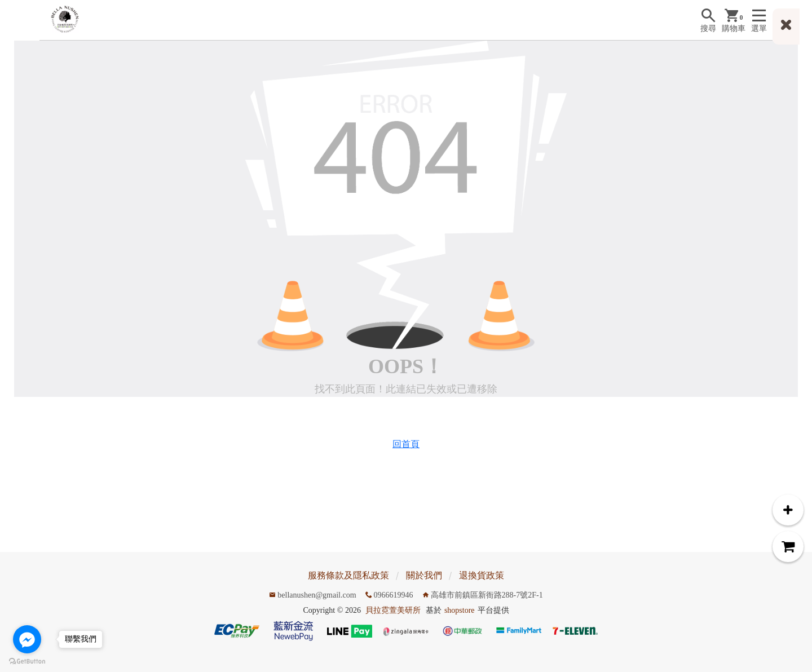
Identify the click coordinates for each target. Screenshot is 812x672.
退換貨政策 (482, 575)
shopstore (460, 610)
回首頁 (406, 444)
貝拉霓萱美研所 (393, 610)
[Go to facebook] (27, 639)
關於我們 (424, 575)
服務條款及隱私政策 (348, 575)
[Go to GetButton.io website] (27, 661)
